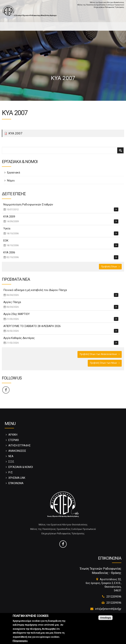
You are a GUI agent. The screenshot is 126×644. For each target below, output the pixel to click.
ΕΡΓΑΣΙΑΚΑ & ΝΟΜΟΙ (21, 467)
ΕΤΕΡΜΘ (14, 440)
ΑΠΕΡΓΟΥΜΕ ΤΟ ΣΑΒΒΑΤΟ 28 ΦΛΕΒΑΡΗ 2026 (32, 326)
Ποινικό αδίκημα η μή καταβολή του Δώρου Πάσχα (35, 290)
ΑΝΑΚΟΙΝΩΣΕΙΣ (17, 451)
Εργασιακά (14, 173)
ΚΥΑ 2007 (15, 133)
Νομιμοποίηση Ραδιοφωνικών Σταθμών (28, 205)
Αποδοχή (105, 619)
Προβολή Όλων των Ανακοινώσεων (98, 354)
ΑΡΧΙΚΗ (13, 435)
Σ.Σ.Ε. (11, 462)
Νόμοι (11, 181)
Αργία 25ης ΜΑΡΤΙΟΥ (17, 314)
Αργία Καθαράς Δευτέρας (19, 338)
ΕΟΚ (6, 241)
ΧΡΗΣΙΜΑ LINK (17, 478)
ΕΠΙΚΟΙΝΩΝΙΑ (16, 483)
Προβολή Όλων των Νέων (104, 363)
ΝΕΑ (11, 456)
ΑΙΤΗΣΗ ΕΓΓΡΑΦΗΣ (20, 445)
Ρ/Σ (11, 472)
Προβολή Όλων (109, 267)
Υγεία (7, 228)
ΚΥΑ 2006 (9, 252)
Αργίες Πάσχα (12, 302)
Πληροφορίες (20, 642)
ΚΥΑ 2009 (9, 217)
